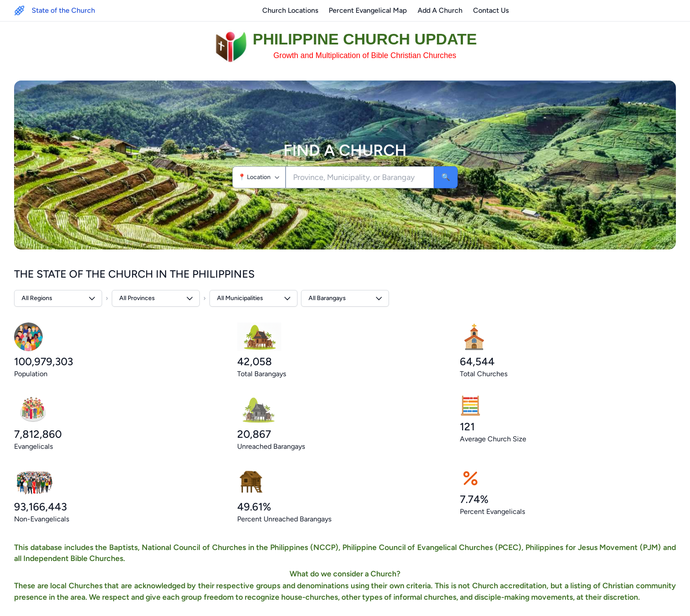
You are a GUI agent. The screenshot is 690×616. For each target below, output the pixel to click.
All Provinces (157, 298)
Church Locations (290, 10)
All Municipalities (254, 298)
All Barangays (346, 298)
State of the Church (63, 10)
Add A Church (440, 10)
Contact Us (491, 10)
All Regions (59, 298)
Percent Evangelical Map (368, 10)
